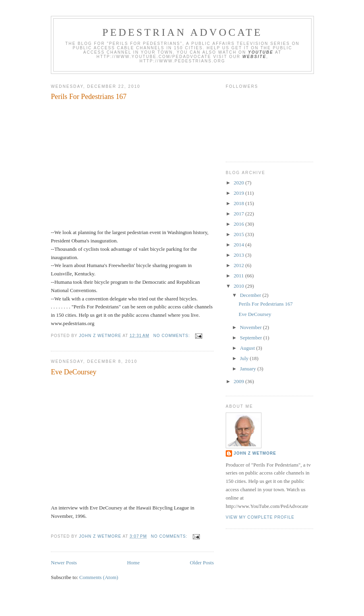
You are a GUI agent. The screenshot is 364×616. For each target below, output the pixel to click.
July (245, 358)
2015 (239, 234)
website (254, 57)
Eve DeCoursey (74, 372)
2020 (239, 183)
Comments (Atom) (99, 577)
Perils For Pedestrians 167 (89, 97)
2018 (239, 203)
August (248, 348)
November (252, 327)
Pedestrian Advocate (183, 32)
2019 (239, 193)
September (252, 338)
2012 (239, 265)
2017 (239, 214)
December (251, 295)
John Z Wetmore (255, 453)
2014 (239, 245)
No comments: (172, 336)
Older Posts (202, 563)
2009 (239, 381)
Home (134, 563)
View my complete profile (260, 517)
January (249, 369)
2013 (239, 255)
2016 (239, 224)
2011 (239, 276)
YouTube (261, 52)
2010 (239, 286)
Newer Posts (64, 563)
